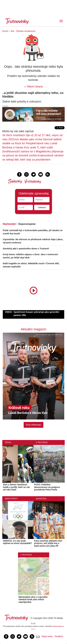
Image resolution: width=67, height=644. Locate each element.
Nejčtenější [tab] (9, 224)
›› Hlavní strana (33, 87)
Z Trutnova (42, 442)
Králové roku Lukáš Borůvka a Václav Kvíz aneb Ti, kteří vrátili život (30, 147)
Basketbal (41, 499)
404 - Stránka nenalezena (23, 31)
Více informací (33, 425)
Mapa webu (47, 636)
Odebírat (42, 207)
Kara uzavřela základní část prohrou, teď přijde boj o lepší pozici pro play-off (48, 543)
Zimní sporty (11, 499)
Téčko (8, 442)
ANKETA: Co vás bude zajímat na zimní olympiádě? (17, 542)
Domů (5, 31)
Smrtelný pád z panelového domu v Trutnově (26, 249)
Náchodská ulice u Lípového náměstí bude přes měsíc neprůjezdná (33, 600)
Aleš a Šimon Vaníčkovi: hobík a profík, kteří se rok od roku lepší (16, 487)
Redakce (59, 636)
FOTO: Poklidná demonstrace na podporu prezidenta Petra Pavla (47, 487)
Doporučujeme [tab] (27, 224)
